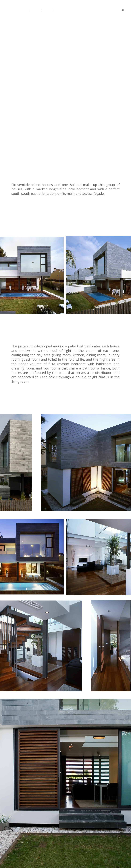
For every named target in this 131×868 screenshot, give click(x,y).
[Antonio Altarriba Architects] (15, 10)
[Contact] (60, 10)
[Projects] (35, 10)
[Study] (47, 10)
